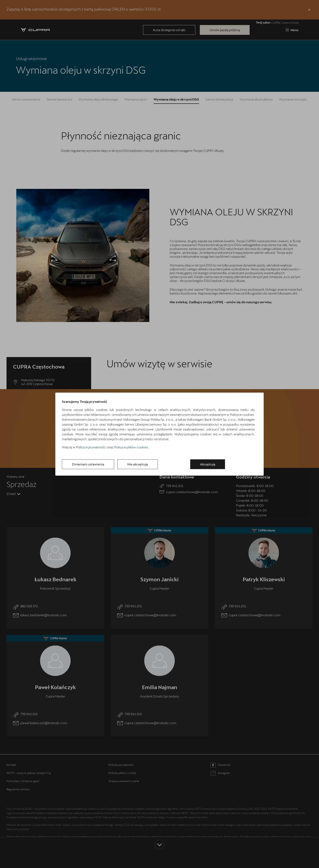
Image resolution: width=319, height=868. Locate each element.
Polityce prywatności (91, 447)
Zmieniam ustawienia (88, 464)
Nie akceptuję (138, 464)
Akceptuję (208, 464)
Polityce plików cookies (131, 447)
